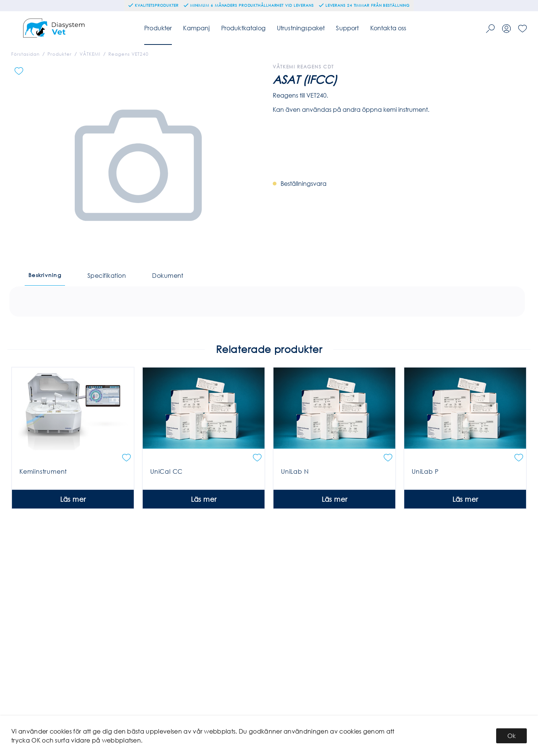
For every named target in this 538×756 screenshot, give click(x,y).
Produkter (158, 28)
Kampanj (196, 28)
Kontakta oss (388, 28)
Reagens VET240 (129, 54)
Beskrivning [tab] (45, 275)
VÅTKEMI (90, 54)
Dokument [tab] (168, 275)
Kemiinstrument (43, 498)
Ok (511, 736)
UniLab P (425, 498)
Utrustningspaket (301, 28)
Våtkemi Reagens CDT (303, 67)
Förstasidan (25, 54)
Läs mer (73, 526)
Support (347, 28)
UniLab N (295, 498)
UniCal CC (166, 498)
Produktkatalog (243, 28)
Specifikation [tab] (107, 275)
